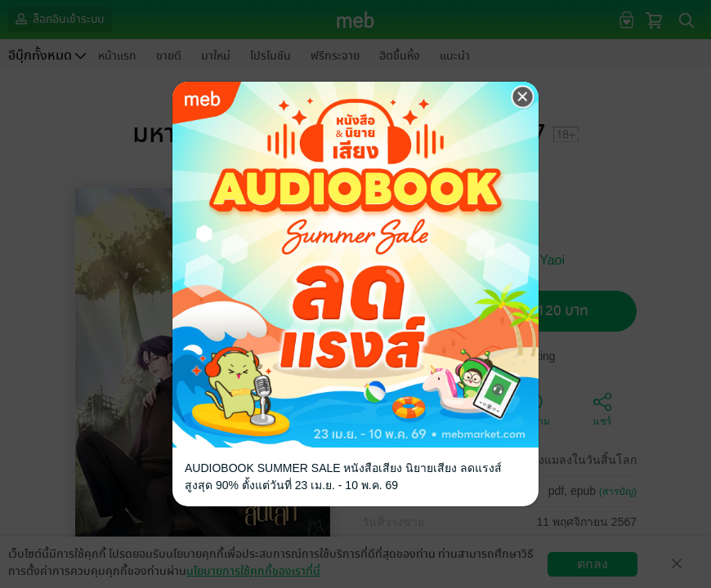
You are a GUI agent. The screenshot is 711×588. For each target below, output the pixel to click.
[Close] (523, 97)
